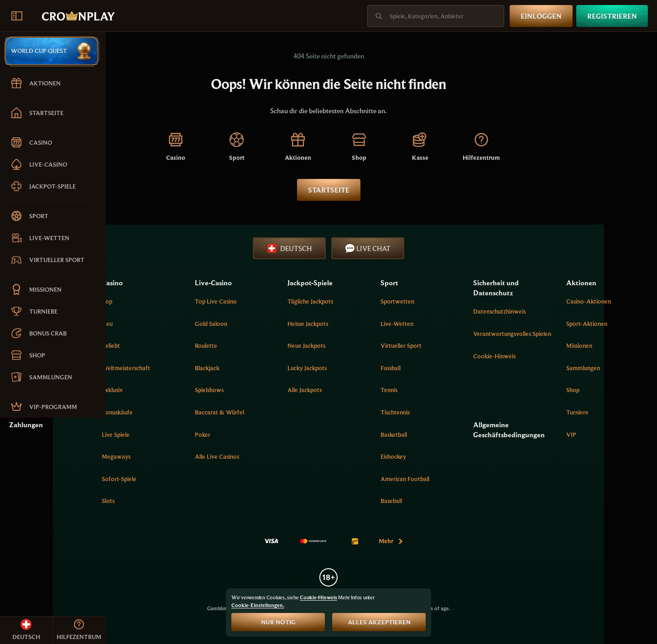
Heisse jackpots (366, 324)
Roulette (280, 346)
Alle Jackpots (363, 390)
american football (447, 479)
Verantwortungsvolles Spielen (529, 338)
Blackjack (281, 368)
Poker (276, 435)
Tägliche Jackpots (369, 301)
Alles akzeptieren (379, 622)
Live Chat (421, 248)
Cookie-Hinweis (521, 365)
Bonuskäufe (208, 412)
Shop (589, 390)
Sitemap (126, 368)
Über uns (127, 301)
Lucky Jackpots (365, 368)
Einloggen (541, 16)
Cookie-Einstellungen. (258, 605)
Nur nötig (278, 622)
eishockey (435, 456)
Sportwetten (439, 301)
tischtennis (437, 412)
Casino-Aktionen (605, 301)
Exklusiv (203, 390)
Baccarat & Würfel (293, 412)
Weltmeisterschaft (216, 368)
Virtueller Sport (443, 346)
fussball (433, 368)
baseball (433, 501)
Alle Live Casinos (291, 456)
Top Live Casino (290, 301)
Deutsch (342, 248)
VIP (587, 435)
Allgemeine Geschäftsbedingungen (535, 429)
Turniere (593, 412)
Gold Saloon (285, 324)
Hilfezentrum (132, 324)
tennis (431, 390)
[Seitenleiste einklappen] (17, 16)
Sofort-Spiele (209, 479)
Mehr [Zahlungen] (444, 541)
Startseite (382, 190)
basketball (436, 435)
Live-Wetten (439, 324)
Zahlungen (132, 424)
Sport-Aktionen (603, 324)
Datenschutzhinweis (526, 311)
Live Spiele (206, 435)
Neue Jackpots (365, 346)
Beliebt (201, 346)
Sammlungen (599, 368)
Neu (198, 324)
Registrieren (612, 16)
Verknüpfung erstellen (144, 346)
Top (197, 301)
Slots (198, 501)
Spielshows (283, 390)
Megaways (206, 456)
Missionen (595, 346)
